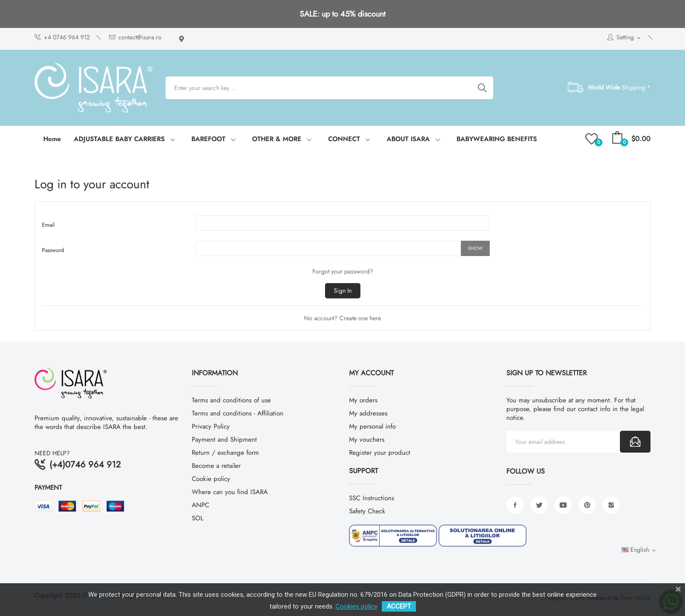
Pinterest (587, 505)
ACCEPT (399, 606)
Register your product (380, 453)
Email (48, 225)
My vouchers (367, 440)
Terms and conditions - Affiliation (238, 413)
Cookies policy (356, 606)
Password (53, 250)
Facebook (515, 505)
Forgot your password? (343, 271)
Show (475, 248)
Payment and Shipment (224, 440)
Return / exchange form (225, 453)
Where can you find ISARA (230, 492)
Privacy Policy (211, 426)
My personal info (372, 426)
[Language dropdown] (639, 550)
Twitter (539, 505)
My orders (363, 400)
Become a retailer (216, 466)
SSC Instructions (372, 498)
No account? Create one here (342, 318)
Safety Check (367, 511)
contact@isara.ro (135, 37)
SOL (198, 518)
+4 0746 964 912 (62, 37)
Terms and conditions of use (231, 400)
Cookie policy (211, 479)
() (593, 139)
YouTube (563, 505)
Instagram (611, 505)
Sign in (343, 291)
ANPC (201, 505)
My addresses (368, 413)
